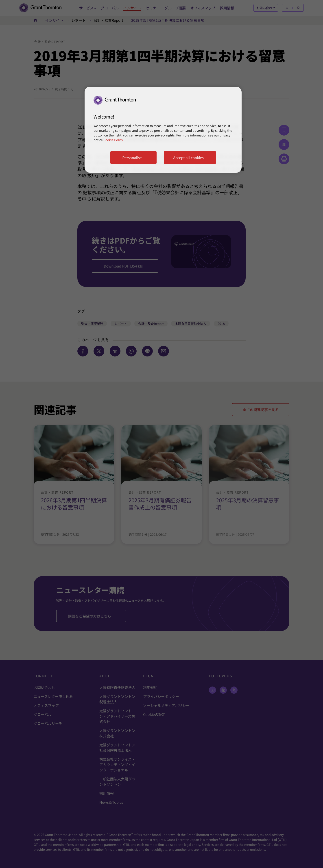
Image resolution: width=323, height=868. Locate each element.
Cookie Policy (113, 140)
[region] (163, 130)
